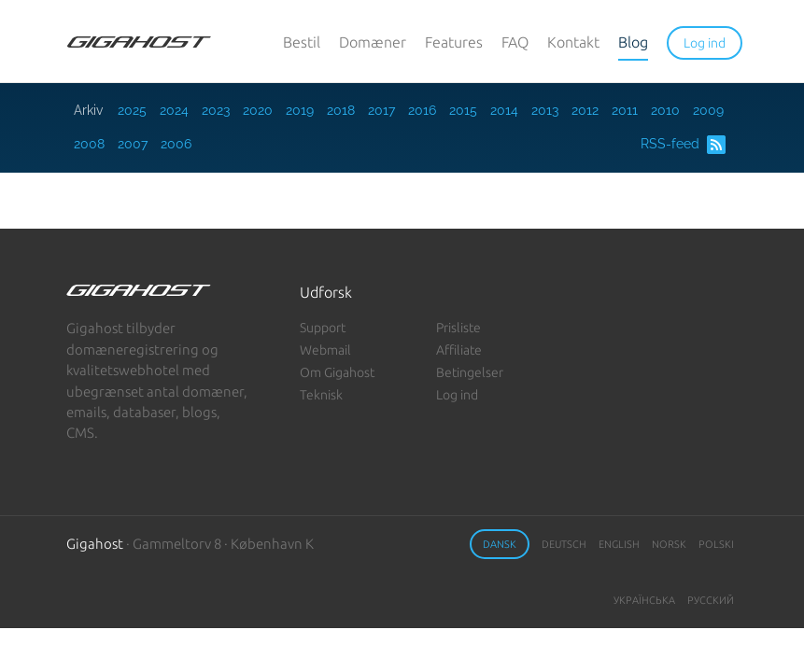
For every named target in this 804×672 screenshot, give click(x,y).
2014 (504, 110)
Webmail (325, 350)
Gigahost (95, 544)
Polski (716, 544)
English (619, 544)
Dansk (500, 544)
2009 (708, 110)
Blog (633, 42)
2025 (132, 110)
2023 (216, 110)
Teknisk (321, 395)
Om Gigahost (337, 372)
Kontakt (573, 42)
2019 (300, 110)
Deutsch (564, 544)
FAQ (515, 42)
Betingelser (470, 372)
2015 (463, 110)
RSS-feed (683, 145)
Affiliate (459, 350)
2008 (89, 144)
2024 (174, 110)
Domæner (373, 42)
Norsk (669, 544)
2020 (258, 110)
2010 (665, 110)
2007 (133, 144)
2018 (341, 110)
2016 (422, 110)
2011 (625, 110)
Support (323, 328)
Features (454, 42)
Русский (711, 600)
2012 (585, 110)
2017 (381, 110)
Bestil (302, 42)
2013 (545, 110)
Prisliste (458, 328)
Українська (644, 600)
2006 (176, 144)
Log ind (457, 395)
